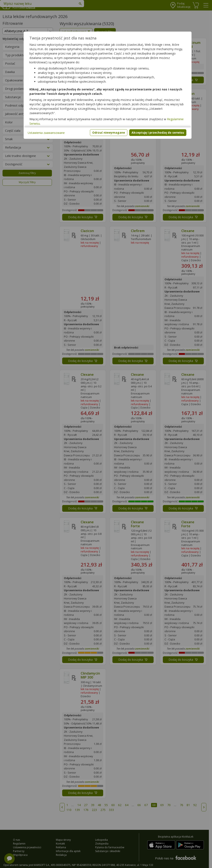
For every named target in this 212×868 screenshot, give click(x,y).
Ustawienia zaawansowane (46, 133)
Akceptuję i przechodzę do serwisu (158, 132)
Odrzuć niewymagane (109, 132)
